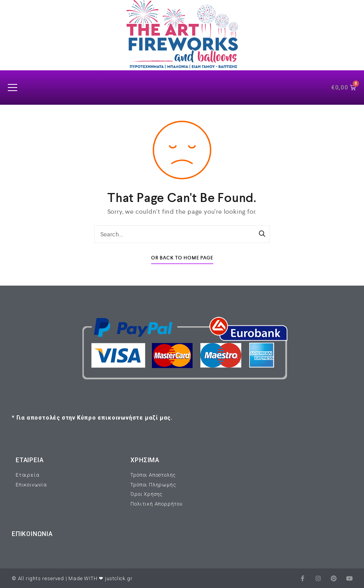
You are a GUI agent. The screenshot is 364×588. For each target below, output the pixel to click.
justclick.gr (119, 578)
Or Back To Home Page (182, 258)
